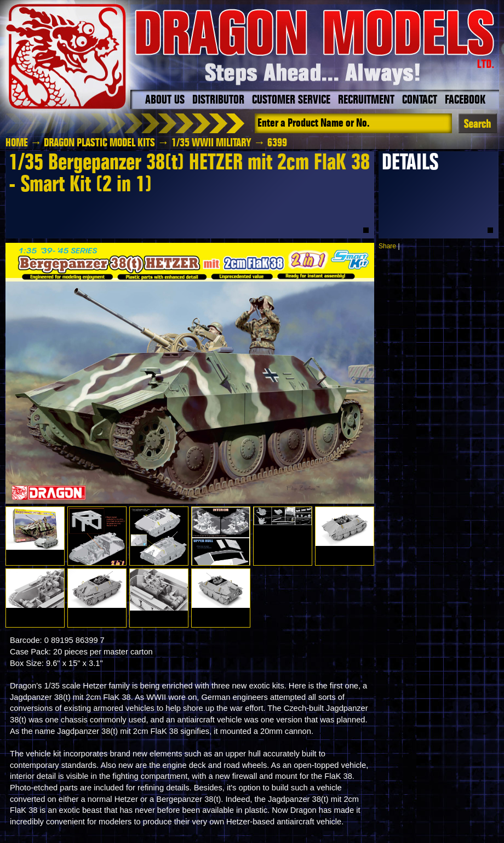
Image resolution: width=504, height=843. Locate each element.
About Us (165, 100)
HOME (17, 143)
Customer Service (291, 100)
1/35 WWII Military (211, 143)
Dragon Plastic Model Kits (99, 143)
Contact (420, 100)
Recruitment (366, 100)
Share (387, 246)
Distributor (218, 100)
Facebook (465, 100)
